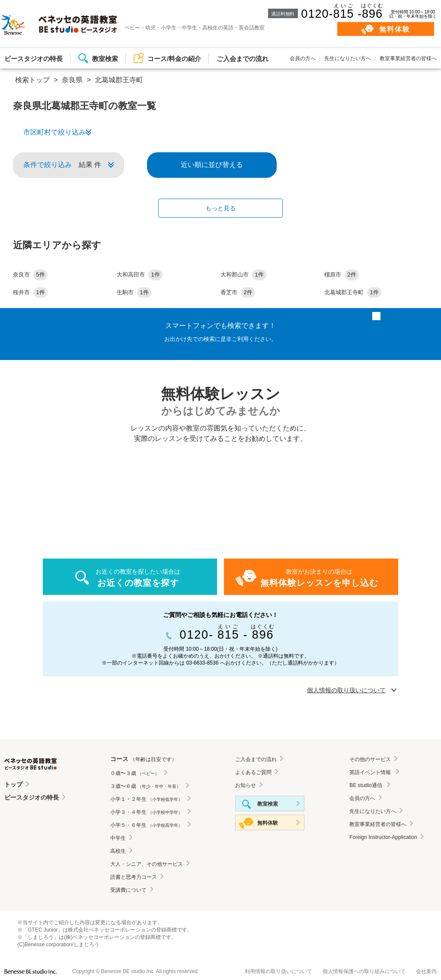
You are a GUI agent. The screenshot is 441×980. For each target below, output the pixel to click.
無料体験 (395, 29)
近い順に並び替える (212, 165)
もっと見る (220, 208)
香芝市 (238, 292)
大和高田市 (140, 275)
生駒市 (134, 292)
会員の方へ (303, 58)
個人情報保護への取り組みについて (364, 971)
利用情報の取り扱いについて (278, 971)
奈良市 (30, 275)
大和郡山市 (243, 275)
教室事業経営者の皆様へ (408, 58)
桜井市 (30, 292)
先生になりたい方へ (348, 58)
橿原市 (342, 275)
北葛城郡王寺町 (353, 292)
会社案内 (426, 971)
